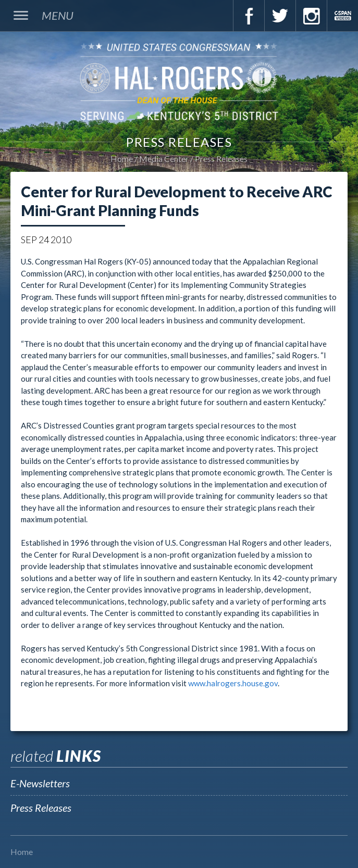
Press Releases (221, 159)
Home (122, 159)
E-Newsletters (40, 783)
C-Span (342, 16)
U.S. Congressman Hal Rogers (179, 81)
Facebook (249, 16)
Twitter (280, 16)
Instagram (311, 16)
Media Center (164, 159)
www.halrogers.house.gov (233, 683)
